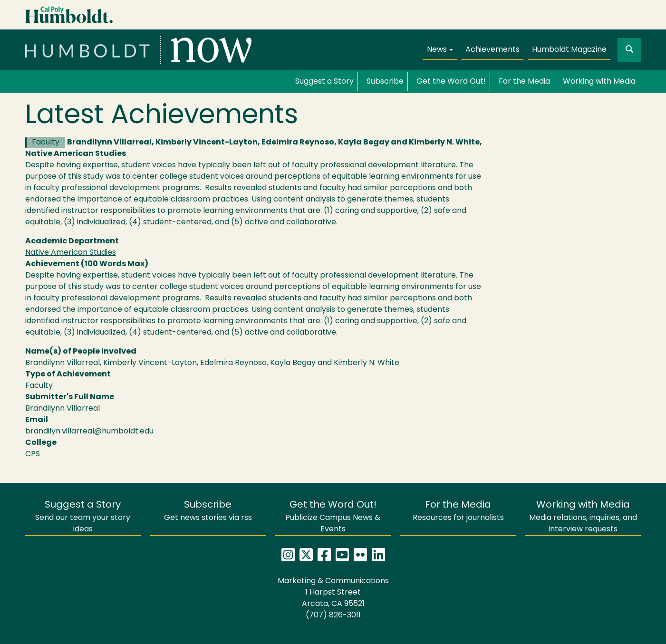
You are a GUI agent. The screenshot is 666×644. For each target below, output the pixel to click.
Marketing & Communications (333, 581)
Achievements (492, 50)
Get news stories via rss (208, 511)
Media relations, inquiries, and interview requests (583, 517)
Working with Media (599, 82)
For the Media (524, 82)
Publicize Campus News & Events (333, 517)
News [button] (437, 50)
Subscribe (385, 82)
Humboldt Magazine (569, 50)
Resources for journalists (458, 511)
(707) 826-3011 (333, 615)
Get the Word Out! (451, 82)
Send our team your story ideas (83, 517)
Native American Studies (71, 253)
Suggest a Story (324, 82)
